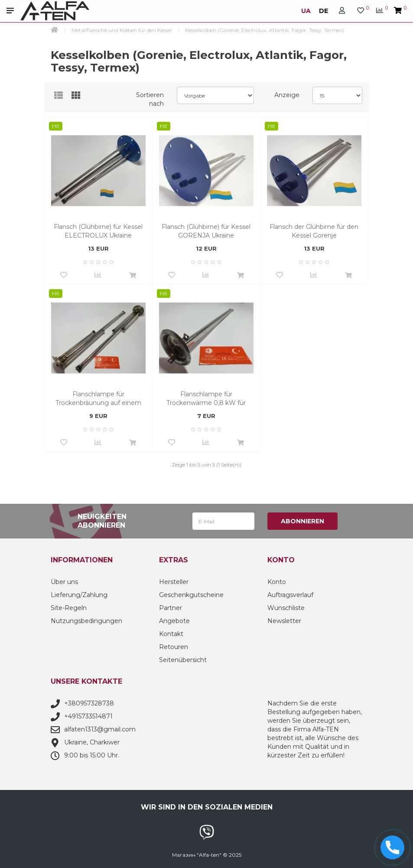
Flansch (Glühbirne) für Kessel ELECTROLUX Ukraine (98, 231)
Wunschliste (286, 608)
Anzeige (287, 95)
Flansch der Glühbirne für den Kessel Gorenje (314, 231)
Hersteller (174, 582)
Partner (171, 608)
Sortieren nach (150, 99)
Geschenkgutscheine (191, 595)
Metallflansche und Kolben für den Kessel (122, 30)
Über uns (64, 582)
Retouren (174, 647)
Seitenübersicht (183, 660)
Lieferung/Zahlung (79, 595)
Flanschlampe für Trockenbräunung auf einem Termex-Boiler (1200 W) (98, 399)
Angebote (174, 621)
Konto (277, 582)
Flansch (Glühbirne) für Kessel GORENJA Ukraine (206, 231)
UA (307, 11)
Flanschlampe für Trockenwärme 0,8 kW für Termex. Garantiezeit (206, 399)
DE (323, 11)
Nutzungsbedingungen (86, 621)
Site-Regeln (69, 608)
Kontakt (171, 634)
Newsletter (284, 621)
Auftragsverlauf (290, 595)
